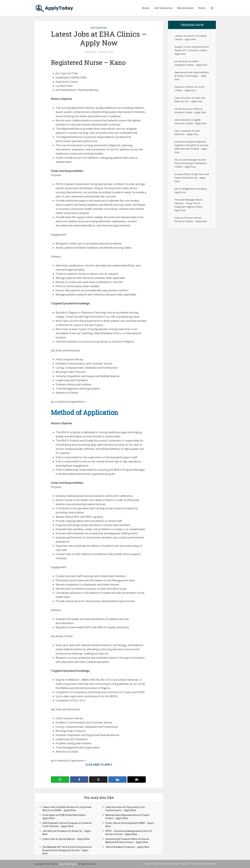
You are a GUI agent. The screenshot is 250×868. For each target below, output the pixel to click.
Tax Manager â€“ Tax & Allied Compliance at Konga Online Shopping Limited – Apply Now (67, 850)
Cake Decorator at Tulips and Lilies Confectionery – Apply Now (125, 809)
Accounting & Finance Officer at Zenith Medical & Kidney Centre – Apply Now (127, 840)
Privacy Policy (150, 864)
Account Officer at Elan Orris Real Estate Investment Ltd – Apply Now (192, 178)
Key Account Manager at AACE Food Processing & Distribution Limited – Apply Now (191, 163)
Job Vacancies (163, 8)
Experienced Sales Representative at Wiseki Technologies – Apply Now (192, 76)
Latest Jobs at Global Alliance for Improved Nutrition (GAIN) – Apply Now (67, 809)
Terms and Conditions (169, 864)
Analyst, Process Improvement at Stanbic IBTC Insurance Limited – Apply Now (192, 50)
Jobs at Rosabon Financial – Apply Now (127, 847)
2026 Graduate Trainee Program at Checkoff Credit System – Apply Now (67, 825)
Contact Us (197, 864)
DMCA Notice (210, 864)
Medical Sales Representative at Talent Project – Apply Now (128, 817)
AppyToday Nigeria (68, 864)
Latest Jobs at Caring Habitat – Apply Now (66, 839)
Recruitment (185, 8)
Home (146, 8)
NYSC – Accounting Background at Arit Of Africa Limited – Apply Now (129, 833)
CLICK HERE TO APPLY (99, 765)
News (202, 8)
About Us (186, 864)
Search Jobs (107, 52)
